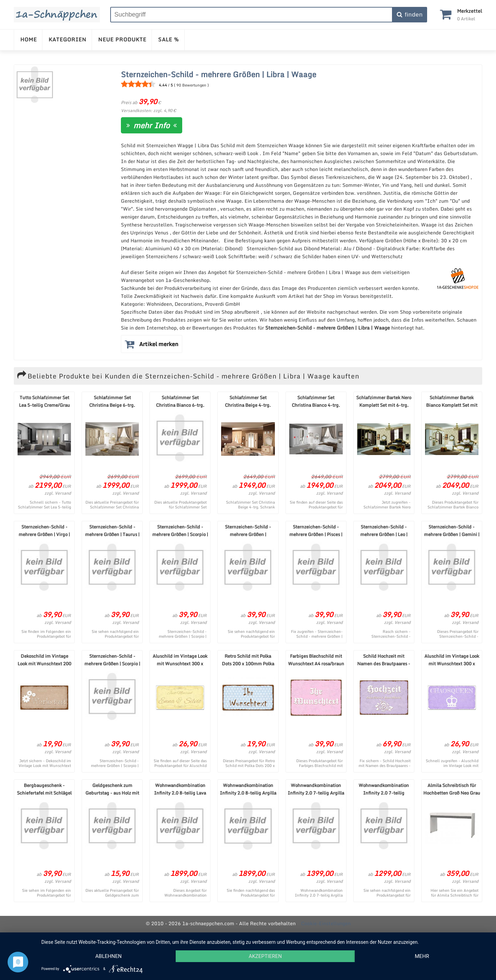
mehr (422, 956)
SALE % (169, 39)
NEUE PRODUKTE (122, 39)
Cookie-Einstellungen (326, 923)
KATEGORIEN (68, 39)
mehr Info (152, 125)
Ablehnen (108, 956)
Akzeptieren (265, 956)
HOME (29, 39)
